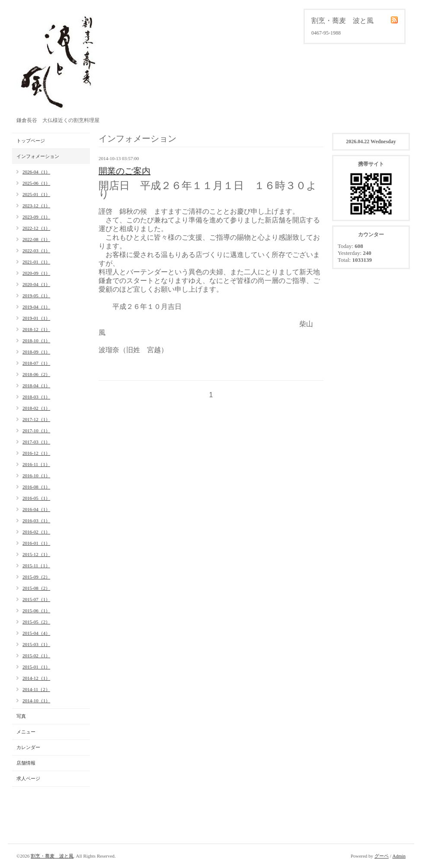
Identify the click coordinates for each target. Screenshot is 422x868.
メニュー (26, 732)
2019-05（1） (36, 296)
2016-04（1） (36, 509)
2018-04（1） (36, 386)
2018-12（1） (36, 329)
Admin (399, 856)
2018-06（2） (36, 374)
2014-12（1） (36, 678)
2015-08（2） (36, 588)
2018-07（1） (36, 363)
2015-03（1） (36, 644)
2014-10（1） (36, 701)
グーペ (382, 856)
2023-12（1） (36, 206)
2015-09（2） (36, 577)
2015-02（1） (36, 656)
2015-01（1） (36, 667)
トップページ (31, 141)
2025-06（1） (36, 183)
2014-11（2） (36, 689)
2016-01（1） (36, 543)
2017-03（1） (36, 442)
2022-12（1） (36, 228)
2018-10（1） (36, 341)
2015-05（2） (36, 622)
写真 (21, 716)
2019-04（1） (36, 307)
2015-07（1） (36, 599)
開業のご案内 (125, 171)
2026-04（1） (36, 172)
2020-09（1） (36, 273)
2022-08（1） (36, 239)
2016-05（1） (36, 498)
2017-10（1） (36, 431)
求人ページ (28, 778)
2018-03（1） (36, 397)
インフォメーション (38, 156)
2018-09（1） (36, 352)
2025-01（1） (36, 194)
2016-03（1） (36, 521)
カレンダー (28, 747)
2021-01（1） (36, 262)
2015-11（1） (36, 566)
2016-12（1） (36, 453)
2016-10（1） (36, 476)
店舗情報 (26, 763)
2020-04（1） (36, 284)
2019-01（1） (36, 318)
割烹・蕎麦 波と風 (52, 856)
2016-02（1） (36, 532)
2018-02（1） (36, 408)
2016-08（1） (36, 487)
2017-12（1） (36, 419)
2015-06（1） (36, 611)
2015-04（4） (36, 633)
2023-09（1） (36, 217)
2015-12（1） (36, 554)
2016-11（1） (36, 464)
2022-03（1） (36, 251)
